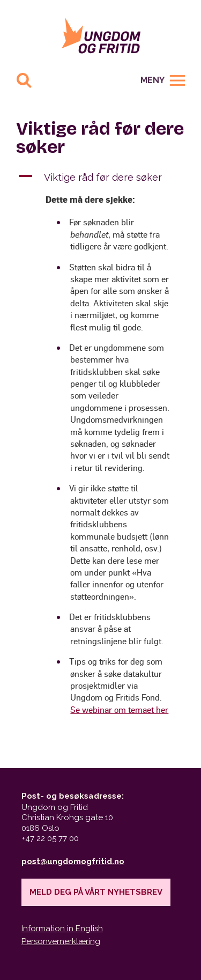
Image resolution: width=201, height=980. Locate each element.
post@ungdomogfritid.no (73, 861)
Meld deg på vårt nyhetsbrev (96, 892)
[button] (100, 177)
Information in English (62, 929)
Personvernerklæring (61, 941)
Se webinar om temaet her (119, 709)
